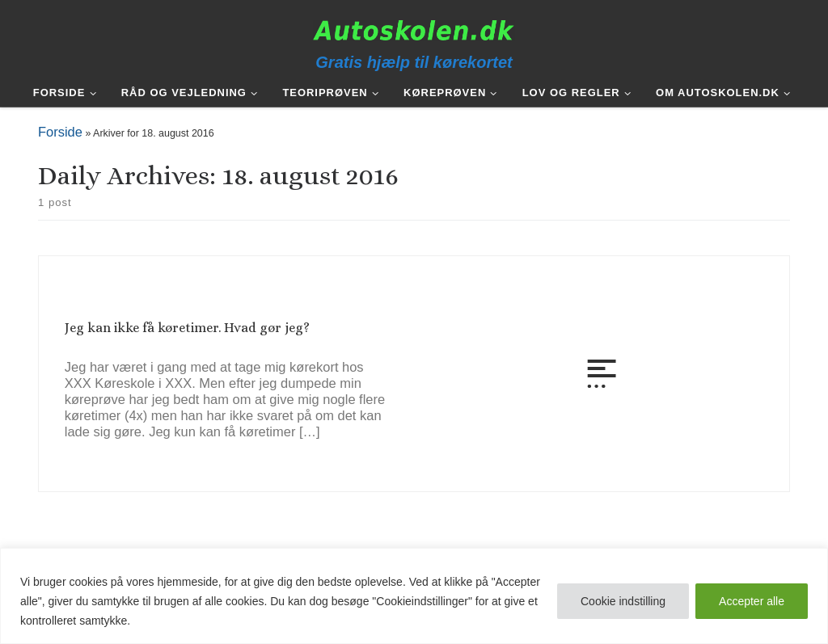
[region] (414, 596)
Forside (60, 132)
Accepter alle (752, 601)
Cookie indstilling (623, 601)
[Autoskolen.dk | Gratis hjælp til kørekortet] (414, 29)
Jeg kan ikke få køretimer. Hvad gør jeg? (187, 328)
